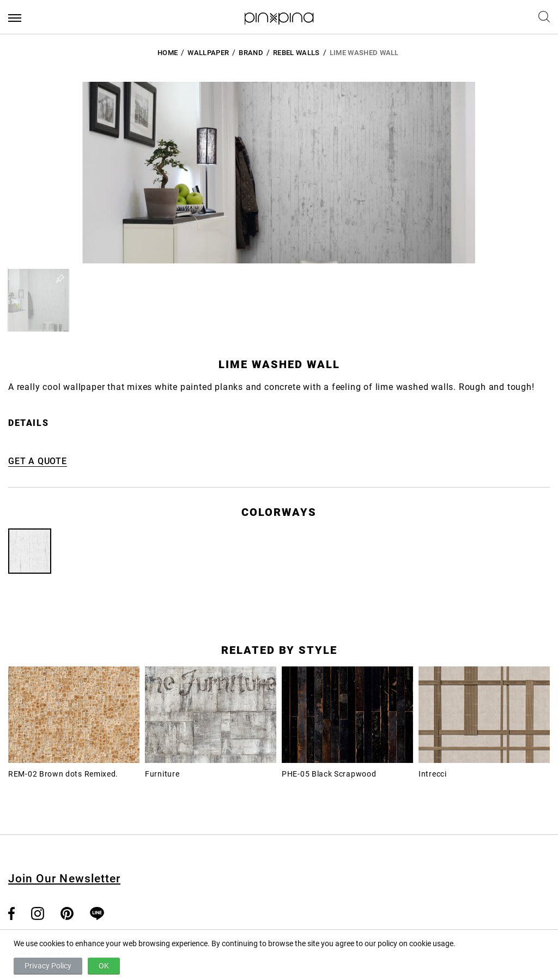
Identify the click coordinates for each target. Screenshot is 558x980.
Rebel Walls (296, 53)
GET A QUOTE (38, 461)
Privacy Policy (48, 966)
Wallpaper (208, 53)
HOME (168, 53)
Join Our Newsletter (64, 879)
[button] (38, 300)
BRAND (251, 53)
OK (104, 966)
